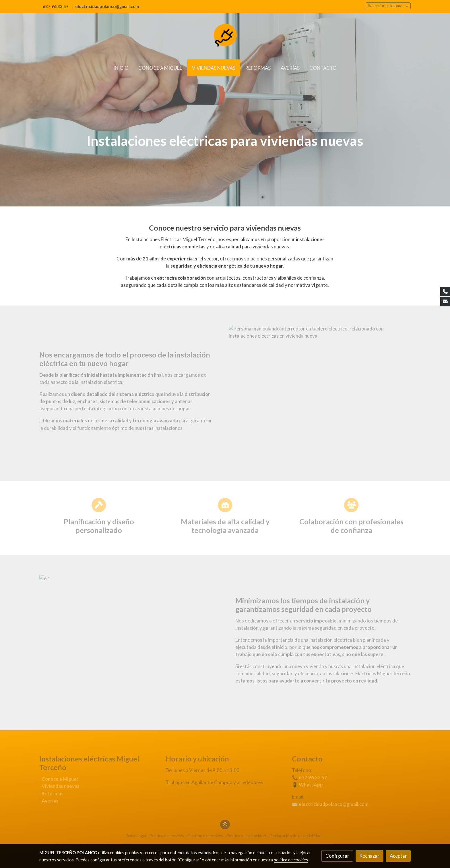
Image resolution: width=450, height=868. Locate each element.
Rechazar (369, 856)
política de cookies (291, 860)
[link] (225, 36)
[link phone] (445, 292)
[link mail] (445, 301)
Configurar (337, 856)
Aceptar (398, 856)
